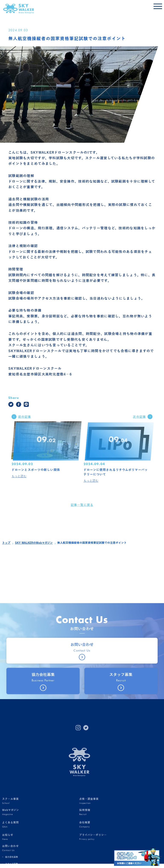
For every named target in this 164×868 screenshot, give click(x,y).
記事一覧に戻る (82, 510)
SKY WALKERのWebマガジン (34, 543)
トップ (6, 543)
